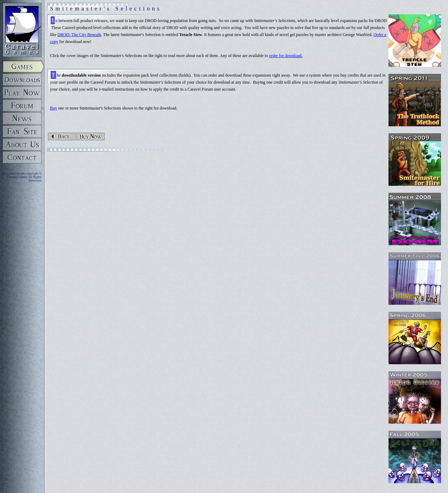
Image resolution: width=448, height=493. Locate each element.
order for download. (286, 56)
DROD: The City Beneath (79, 35)
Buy (54, 108)
